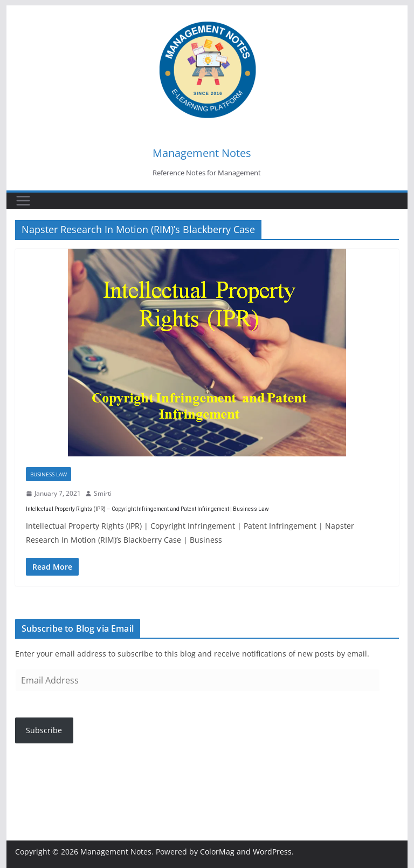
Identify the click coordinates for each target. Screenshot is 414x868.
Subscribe (44, 730)
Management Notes (202, 153)
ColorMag (217, 852)
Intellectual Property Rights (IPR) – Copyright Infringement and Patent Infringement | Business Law (147, 509)
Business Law (49, 474)
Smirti (103, 493)
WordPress (272, 852)
